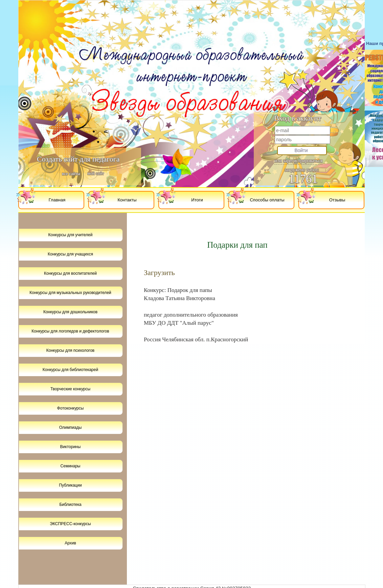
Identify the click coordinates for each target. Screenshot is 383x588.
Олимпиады (71, 427)
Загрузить (159, 273)
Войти (301, 150)
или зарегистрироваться (298, 161)
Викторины (71, 447)
